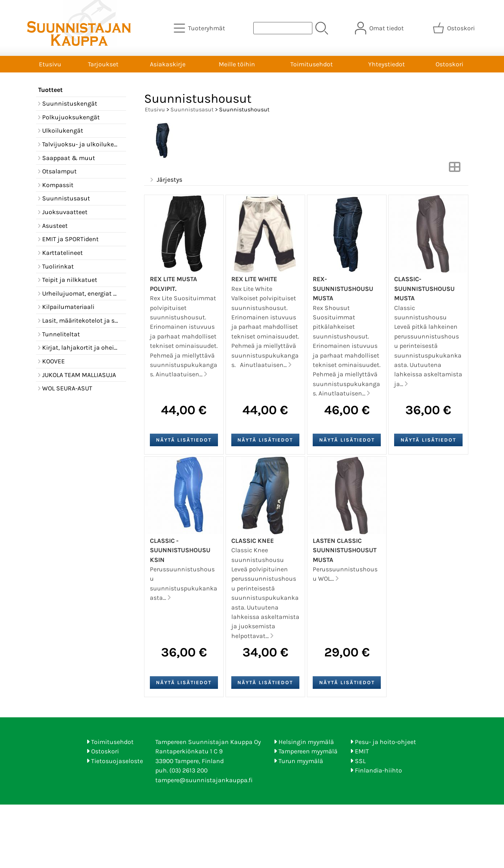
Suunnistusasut (192, 109)
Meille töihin (237, 64)
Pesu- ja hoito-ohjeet (385, 742)
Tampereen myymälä (308, 751)
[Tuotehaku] (283, 28)
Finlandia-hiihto (378, 770)
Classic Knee (253, 541)
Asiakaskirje (168, 64)
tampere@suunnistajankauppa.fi (204, 780)
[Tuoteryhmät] (200, 28)
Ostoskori (449, 64)
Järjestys (166, 180)
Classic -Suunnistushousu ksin (180, 550)
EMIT (362, 751)
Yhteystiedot (387, 64)
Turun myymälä (301, 761)
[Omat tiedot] (380, 28)
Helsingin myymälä (306, 742)
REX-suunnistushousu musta (343, 289)
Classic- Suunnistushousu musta (424, 289)
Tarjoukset (103, 64)
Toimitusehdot (312, 64)
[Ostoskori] (454, 28)
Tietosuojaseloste (117, 761)
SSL (360, 761)
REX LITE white (254, 279)
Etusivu (50, 64)
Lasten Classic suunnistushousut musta (345, 550)
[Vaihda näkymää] (455, 169)
